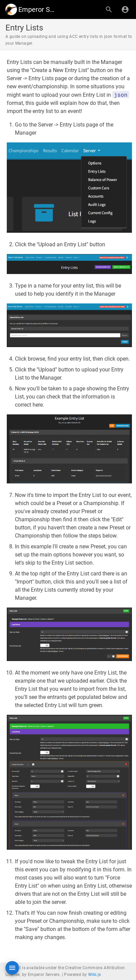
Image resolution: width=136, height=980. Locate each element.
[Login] (125, 9)
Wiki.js (95, 975)
